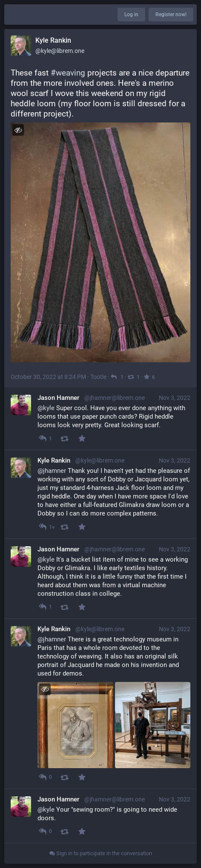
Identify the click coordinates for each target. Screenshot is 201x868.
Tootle (98, 377)
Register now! (171, 15)
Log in (131, 15)
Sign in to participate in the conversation (101, 853)
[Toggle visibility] (18, 130)
